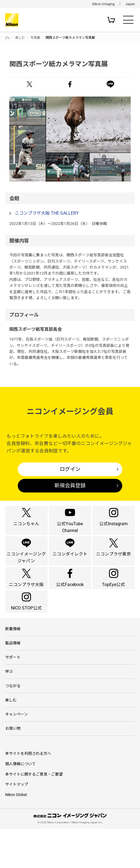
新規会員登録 (70, 486)
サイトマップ (17, 823)
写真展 (35, 38)
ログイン (70, 469)
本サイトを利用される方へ (28, 792)
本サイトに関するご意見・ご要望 (34, 813)
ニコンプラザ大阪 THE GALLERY (47, 213)
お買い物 (13, 767)
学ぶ (9, 707)
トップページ (7, 38)
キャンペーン (17, 752)
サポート (13, 693)
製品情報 (13, 678)
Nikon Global (16, 834)
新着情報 (13, 663)
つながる (13, 722)
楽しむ (20, 38)
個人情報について (21, 803)
